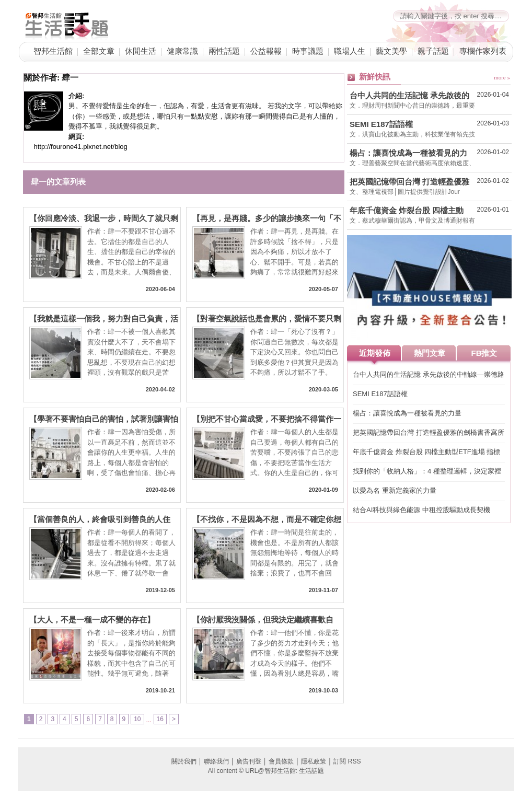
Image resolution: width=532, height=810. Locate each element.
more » (502, 77)
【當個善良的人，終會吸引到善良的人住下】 (100, 520)
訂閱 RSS (347, 761)
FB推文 (484, 353)
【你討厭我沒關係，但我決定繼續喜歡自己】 (263, 620)
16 (160, 719)
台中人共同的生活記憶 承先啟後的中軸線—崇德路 (409, 96)
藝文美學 (391, 51)
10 (137, 719)
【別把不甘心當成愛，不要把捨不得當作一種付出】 (267, 419)
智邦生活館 (53, 51)
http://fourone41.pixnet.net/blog (81, 147)
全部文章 (99, 51)
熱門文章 (430, 353)
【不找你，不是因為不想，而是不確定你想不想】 (267, 520)
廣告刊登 (249, 761)
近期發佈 (375, 353)
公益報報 (266, 51)
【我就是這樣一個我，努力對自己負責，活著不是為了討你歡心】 (104, 319)
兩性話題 (224, 51)
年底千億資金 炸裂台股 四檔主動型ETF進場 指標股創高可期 (407, 211)
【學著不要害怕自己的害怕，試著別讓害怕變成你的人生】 (104, 419)
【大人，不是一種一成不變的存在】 (92, 620)
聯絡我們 (216, 761)
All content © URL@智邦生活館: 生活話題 (266, 771)
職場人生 (350, 51)
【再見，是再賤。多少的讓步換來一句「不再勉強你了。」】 (267, 219)
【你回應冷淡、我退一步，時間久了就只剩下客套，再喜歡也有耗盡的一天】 (104, 219)
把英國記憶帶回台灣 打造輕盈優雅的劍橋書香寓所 (409, 182)
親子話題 (433, 51)
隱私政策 (314, 761)
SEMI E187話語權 (381, 124)
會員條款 (281, 761)
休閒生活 (141, 51)
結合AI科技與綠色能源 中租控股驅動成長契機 (421, 510)
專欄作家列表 (483, 51)
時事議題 (308, 51)
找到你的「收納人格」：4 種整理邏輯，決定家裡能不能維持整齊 (427, 472)
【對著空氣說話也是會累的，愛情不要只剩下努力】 (267, 319)
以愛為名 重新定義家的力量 (395, 490)
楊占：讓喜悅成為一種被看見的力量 (408, 153)
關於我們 (184, 761)
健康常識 (182, 51)
